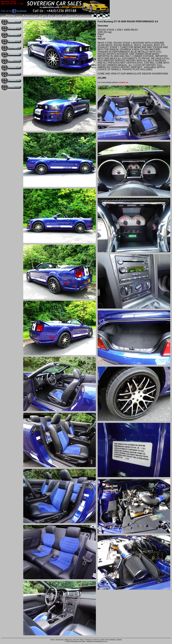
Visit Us (97, 640)
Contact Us (88, 640)
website (89, 641)
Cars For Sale (78, 640)
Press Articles (111, 640)
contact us (123, 82)
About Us (68, 640)
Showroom (60, 640)
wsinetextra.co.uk (101, 641)
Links (102, 640)
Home (52, 640)
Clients (119, 640)
